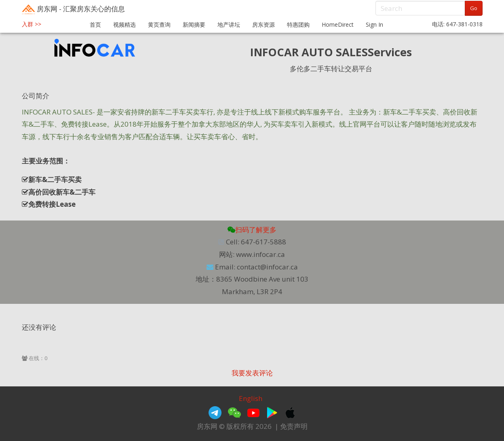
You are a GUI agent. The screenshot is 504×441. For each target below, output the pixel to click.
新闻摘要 (194, 24)
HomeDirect (338, 24)
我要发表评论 (252, 373)
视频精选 (124, 24)
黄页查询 (159, 24)
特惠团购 (298, 24)
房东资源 (264, 24)
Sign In (374, 24)
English (251, 398)
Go (474, 8)
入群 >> (32, 24)
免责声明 (294, 426)
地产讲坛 (229, 24)
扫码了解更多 (252, 230)
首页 (95, 24)
